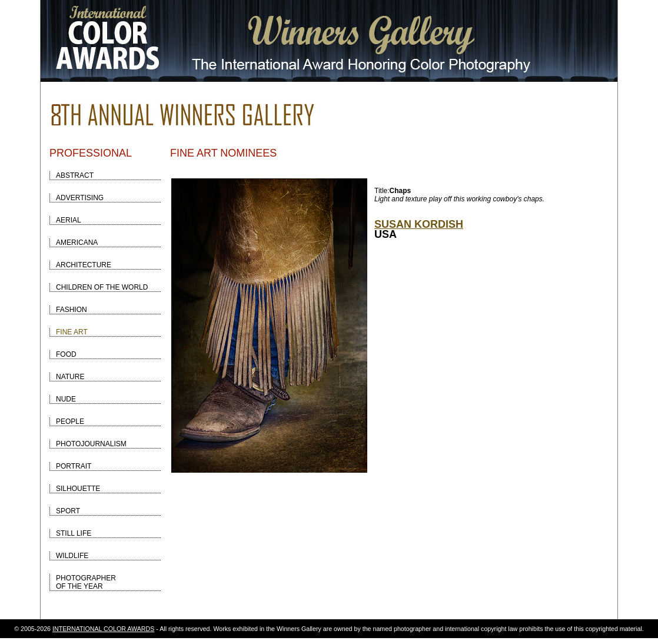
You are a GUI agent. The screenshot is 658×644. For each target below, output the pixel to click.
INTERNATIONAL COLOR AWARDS (103, 629)
